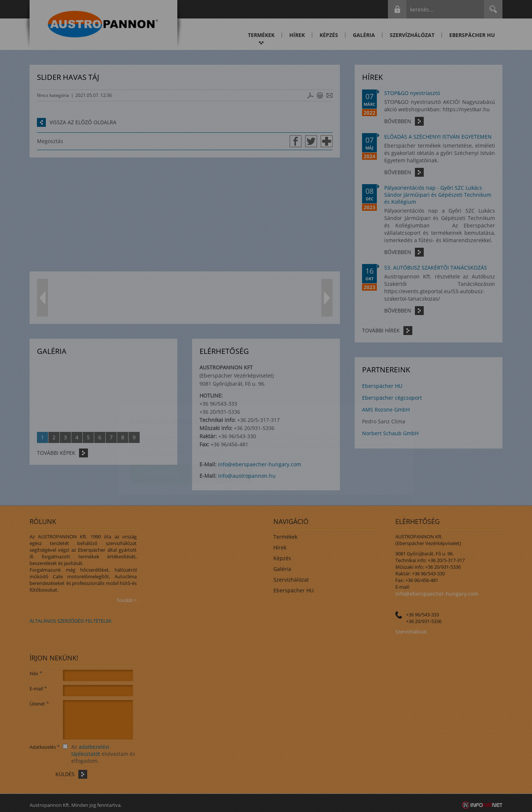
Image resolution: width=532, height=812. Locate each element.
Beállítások (222, 430)
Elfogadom (161, 430)
